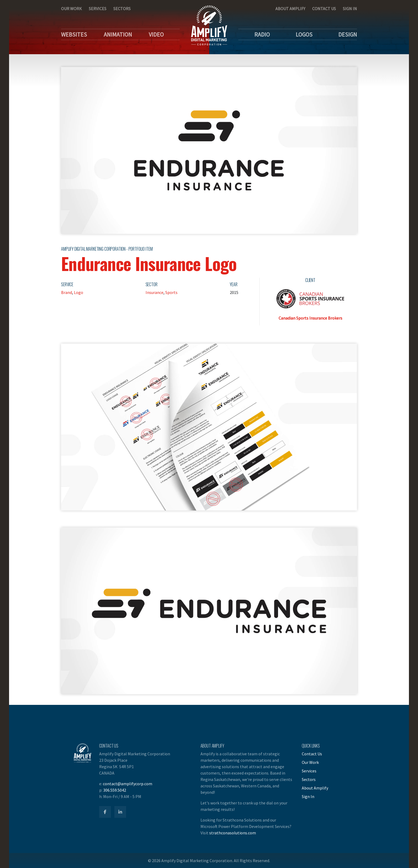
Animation (118, 34)
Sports (171, 292)
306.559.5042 (115, 790)
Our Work (71, 9)
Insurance (154, 292)
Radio (262, 34)
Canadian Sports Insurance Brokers (310, 318)
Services (98, 9)
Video (156, 34)
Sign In (350, 9)
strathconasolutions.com (233, 833)
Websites (74, 34)
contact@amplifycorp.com (128, 784)
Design (348, 34)
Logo (79, 292)
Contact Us (324, 9)
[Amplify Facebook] (105, 812)
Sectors (122, 9)
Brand (67, 292)
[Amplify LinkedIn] (120, 812)
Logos (304, 34)
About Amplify (290, 9)
